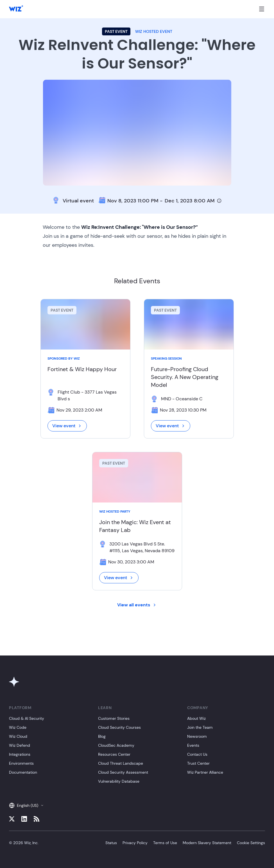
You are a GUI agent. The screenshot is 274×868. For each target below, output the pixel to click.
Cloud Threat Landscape (121, 763)
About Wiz (196, 718)
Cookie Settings (251, 843)
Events (193, 745)
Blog (102, 736)
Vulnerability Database (119, 781)
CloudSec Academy (116, 745)
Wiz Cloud (18, 736)
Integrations (20, 754)
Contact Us (197, 754)
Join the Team (200, 727)
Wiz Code (18, 727)
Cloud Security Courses (119, 727)
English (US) (26, 805)
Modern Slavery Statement (207, 843)
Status (111, 843)
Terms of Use (165, 843)
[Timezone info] (219, 201)
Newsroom (197, 736)
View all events (137, 605)
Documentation (23, 772)
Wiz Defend (20, 745)
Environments (21, 763)
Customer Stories (114, 718)
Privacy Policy (135, 843)
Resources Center (114, 754)
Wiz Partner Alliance (205, 772)
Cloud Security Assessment (123, 772)
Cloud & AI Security (27, 718)
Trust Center (198, 763)
